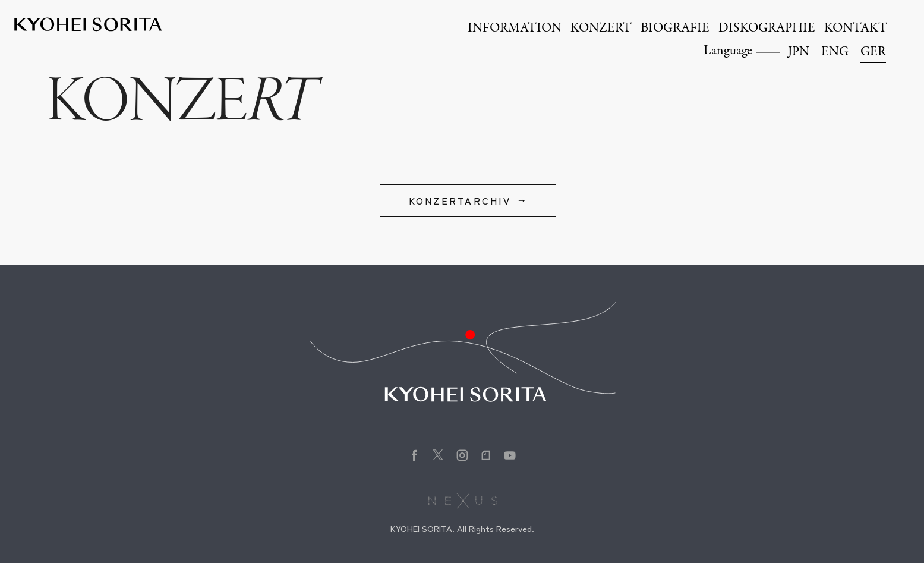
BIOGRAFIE (675, 29)
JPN (799, 52)
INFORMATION (515, 29)
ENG (835, 52)
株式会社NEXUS (462, 501)
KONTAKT (856, 29)
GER (873, 52)
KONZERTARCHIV (460, 200)
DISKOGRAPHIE (767, 29)
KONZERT (601, 29)
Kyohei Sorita (88, 24)
